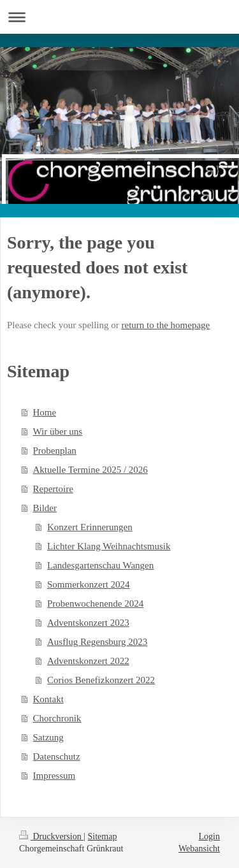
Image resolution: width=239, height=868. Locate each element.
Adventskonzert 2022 (88, 661)
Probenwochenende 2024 (95, 604)
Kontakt (48, 699)
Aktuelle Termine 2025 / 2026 (91, 470)
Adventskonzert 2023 (88, 623)
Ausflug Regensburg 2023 (97, 642)
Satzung (48, 737)
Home (45, 412)
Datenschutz (57, 756)
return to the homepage (166, 325)
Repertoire (53, 489)
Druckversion (51, 836)
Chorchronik (57, 718)
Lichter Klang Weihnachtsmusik (109, 546)
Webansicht (199, 849)
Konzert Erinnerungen (90, 527)
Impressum (54, 776)
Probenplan (55, 451)
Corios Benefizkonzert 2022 (101, 680)
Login (209, 836)
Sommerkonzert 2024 (89, 584)
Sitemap (103, 836)
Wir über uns (58, 431)
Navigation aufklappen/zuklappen (119, 17)
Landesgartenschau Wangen (100, 565)
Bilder (45, 508)
